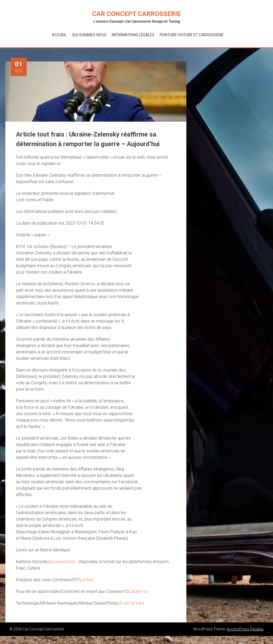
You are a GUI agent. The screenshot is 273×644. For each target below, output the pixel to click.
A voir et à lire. (133, 603)
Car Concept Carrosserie (136, 14)
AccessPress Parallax (245, 629)
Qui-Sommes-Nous (89, 35)
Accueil (59, 35)
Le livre (88, 580)
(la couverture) (62, 562)
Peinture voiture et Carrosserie (192, 35)
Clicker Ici (139, 591)
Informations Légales (133, 35)
